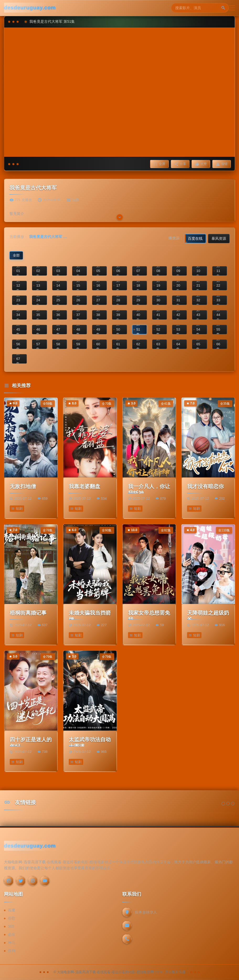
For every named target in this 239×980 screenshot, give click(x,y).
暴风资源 (219, 238)
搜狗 (12, 951)
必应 (12, 934)
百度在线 (195, 238)
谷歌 (12, 918)
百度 (12, 910)
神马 (12, 943)
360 (11, 926)
